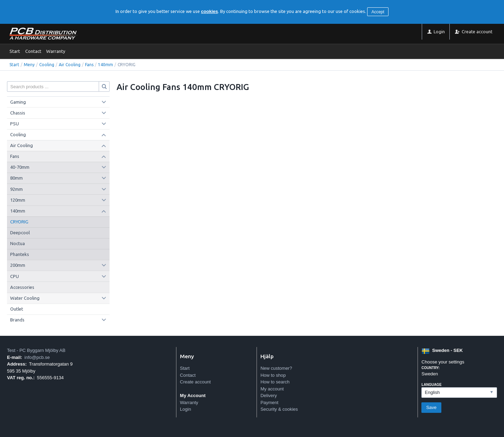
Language (431, 385)
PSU (15, 124)
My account (272, 389)
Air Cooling (70, 65)
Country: (430, 368)
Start (15, 51)
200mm (18, 265)
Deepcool (20, 233)
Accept (378, 12)
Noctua (17, 243)
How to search (275, 382)
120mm (18, 200)
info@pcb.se (37, 357)
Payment (269, 403)
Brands (17, 320)
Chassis (18, 113)
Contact (33, 51)
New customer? (276, 368)
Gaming (18, 102)
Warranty (56, 51)
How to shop (273, 375)
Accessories (22, 287)
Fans (89, 65)
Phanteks (20, 254)
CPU (15, 276)
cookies (209, 11)
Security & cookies (279, 409)
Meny (29, 65)
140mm (106, 65)
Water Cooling (25, 298)
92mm (16, 189)
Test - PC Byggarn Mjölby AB (36, 350)
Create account (195, 382)
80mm (16, 178)
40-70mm (20, 167)
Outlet (17, 309)
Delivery (269, 396)
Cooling (47, 65)
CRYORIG (19, 222)
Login (185, 409)
